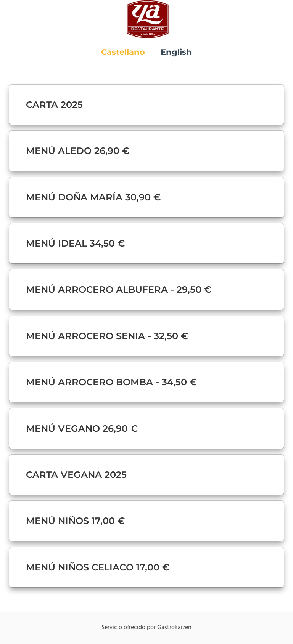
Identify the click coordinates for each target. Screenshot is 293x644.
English (176, 52)
